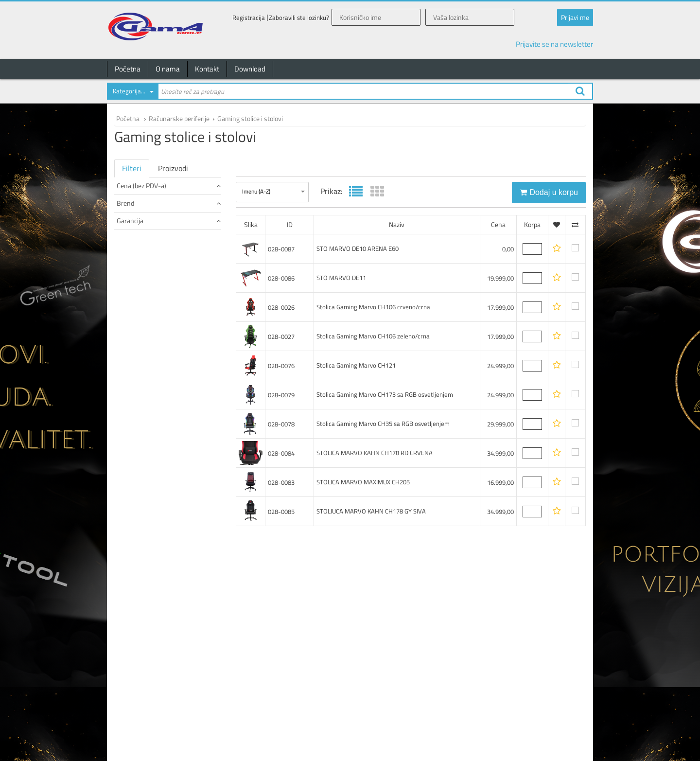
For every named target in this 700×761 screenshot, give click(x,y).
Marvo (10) (132, 264)
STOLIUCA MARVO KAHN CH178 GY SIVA (371, 511)
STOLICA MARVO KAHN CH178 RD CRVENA (375, 453)
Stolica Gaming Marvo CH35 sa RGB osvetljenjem (383, 424)
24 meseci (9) (136, 306)
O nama (168, 69)
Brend (169, 247)
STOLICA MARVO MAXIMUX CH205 (363, 482)
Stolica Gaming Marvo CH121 (356, 365)
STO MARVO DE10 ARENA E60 (358, 248)
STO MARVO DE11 (341, 278)
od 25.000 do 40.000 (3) (149, 231)
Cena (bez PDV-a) (169, 186)
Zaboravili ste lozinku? (299, 18)
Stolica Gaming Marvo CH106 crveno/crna (373, 307)
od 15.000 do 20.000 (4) (149, 212)
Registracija (249, 18)
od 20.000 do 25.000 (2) (149, 221)
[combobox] (132, 93)
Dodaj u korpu (549, 192)
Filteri (132, 168)
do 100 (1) (132, 202)
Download (250, 69)
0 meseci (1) (134, 296)
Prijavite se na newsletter (554, 44)
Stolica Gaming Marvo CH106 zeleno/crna (373, 336)
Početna (128, 69)
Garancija (169, 280)
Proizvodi (173, 168)
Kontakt (207, 69)
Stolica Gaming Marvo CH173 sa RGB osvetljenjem (385, 394)
